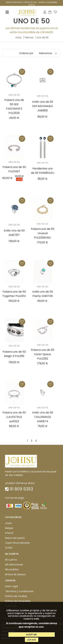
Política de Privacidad (18, 601)
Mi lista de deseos (15, 574)
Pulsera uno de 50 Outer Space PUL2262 (43, 354)
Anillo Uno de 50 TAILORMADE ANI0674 (43, 417)
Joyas (8, 523)
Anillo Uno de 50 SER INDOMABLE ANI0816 (43, 106)
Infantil (9, 533)
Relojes (9, 528)
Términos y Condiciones (19, 591)
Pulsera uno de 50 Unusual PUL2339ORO (43, 233)
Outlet (9, 548)
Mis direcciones (14, 565)
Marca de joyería (15, 538)
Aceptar (32, 635)
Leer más (32, 640)
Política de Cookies (16, 596)
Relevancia (46, 53)
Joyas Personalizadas (17, 543)
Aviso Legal (11, 586)
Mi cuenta (11, 560)
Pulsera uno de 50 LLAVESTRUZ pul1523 (14, 417)
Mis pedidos (12, 570)
